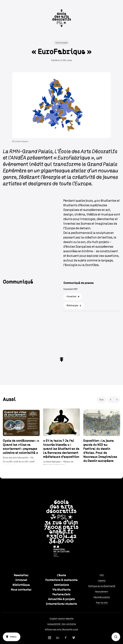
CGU (102, 575)
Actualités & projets (61, 599)
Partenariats (61, 594)
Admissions (61, 585)
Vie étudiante (61, 590)
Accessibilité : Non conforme (62, 624)
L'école (61, 575)
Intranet (21, 580)
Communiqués (61, 43)
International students (61, 604)
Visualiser (71, 297)
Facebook (66, 638)
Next (117, 400)
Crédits (102, 581)
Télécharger (72, 306)
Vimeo (74, 638)
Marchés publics (102, 597)
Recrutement (102, 592)
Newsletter (21, 575)
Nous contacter (21, 590)
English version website (62, 619)
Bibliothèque (21, 585)
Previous (110, 400)
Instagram (50, 638)
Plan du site (102, 603)
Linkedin (58, 638)
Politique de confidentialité (102, 586)
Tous (101, 400)
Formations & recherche (61, 580)
